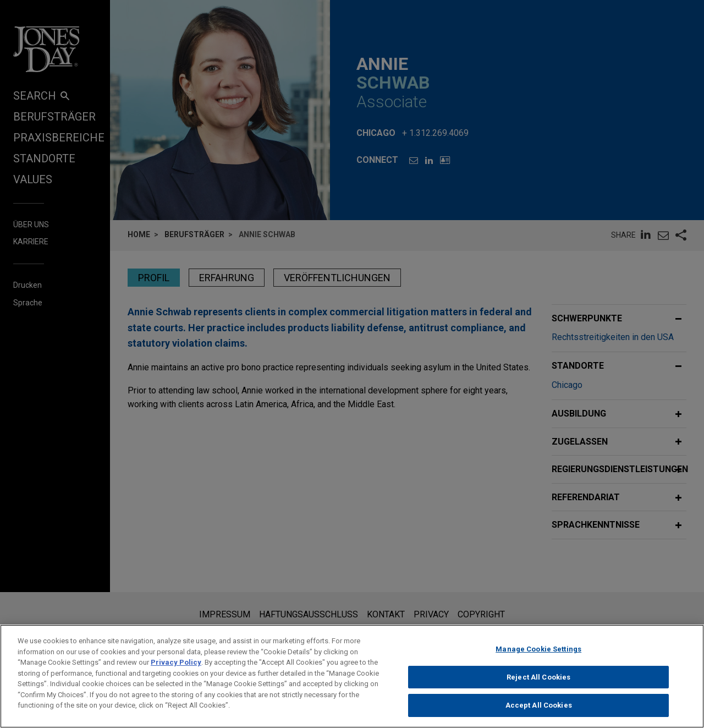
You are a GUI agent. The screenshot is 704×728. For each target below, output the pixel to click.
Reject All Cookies (538, 690)
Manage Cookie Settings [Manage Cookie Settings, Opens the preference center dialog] (538, 662)
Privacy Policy (176, 675)
